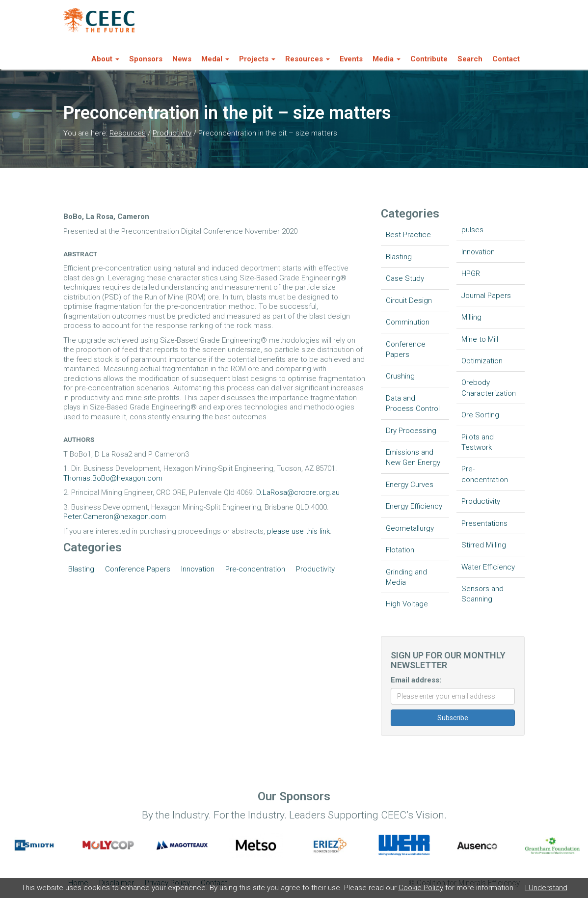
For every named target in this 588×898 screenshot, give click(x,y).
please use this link (298, 531)
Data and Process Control (413, 403)
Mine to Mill (480, 339)
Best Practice (408, 235)
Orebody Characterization (489, 388)
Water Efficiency (488, 567)
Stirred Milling (484, 545)
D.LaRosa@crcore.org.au (298, 492)
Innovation (198, 569)
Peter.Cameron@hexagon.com (115, 517)
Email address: (416, 680)
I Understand (546, 888)
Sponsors (146, 59)
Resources (128, 133)
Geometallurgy (410, 528)
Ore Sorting (480, 415)
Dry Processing (411, 431)
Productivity (172, 133)
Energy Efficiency (414, 506)
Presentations (484, 523)
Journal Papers (486, 296)
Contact (506, 59)
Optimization (482, 361)
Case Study (405, 278)
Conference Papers (138, 569)
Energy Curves (410, 485)
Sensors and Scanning (482, 594)
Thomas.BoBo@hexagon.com (113, 478)
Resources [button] (307, 59)
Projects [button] (257, 59)
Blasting (81, 569)
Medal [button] (215, 59)
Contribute (429, 59)
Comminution (408, 322)
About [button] (105, 59)
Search (470, 59)
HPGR (471, 273)
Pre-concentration (255, 569)
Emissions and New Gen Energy (413, 457)
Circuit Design (409, 300)
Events (351, 59)
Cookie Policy (421, 888)
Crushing (400, 376)
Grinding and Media (406, 577)
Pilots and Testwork (478, 442)
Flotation (400, 550)
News (182, 59)
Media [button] (387, 59)
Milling (471, 317)
